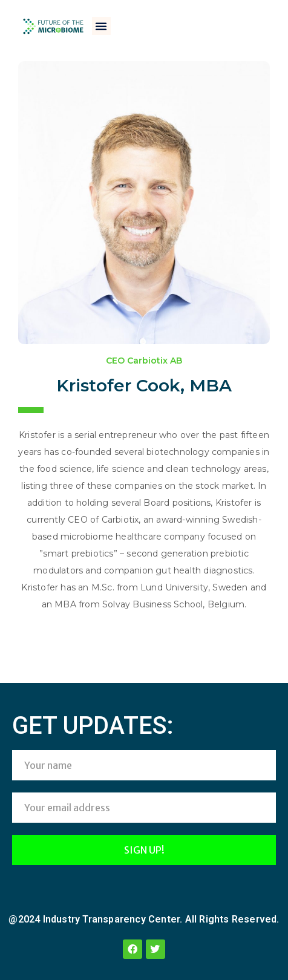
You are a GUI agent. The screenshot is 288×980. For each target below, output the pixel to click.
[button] (101, 26)
